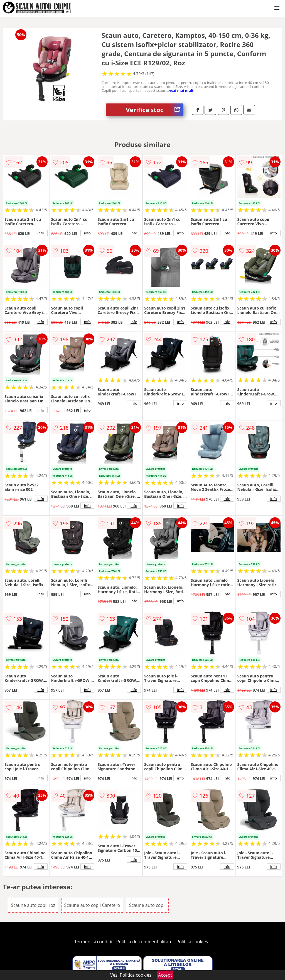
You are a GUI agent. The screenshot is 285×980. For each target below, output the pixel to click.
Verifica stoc (155, 110)
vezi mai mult (181, 90)
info (41, 233)
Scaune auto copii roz (33, 905)
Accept (165, 975)
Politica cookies (192, 942)
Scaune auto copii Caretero (92, 905)
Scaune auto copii (147, 905)
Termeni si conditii (93, 942)
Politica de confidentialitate (144, 942)
